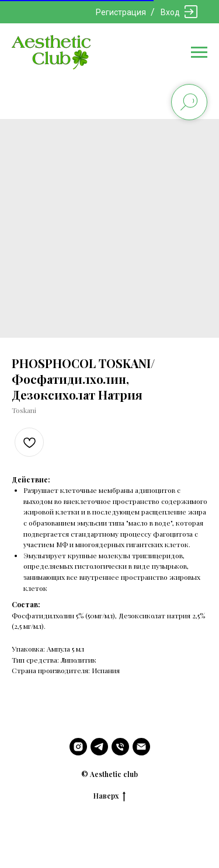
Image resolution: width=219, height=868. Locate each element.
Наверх (109, 796)
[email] (141, 747)
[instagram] (78, 747)
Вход (170, 12)
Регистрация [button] (121, 12)
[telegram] (99, 747)
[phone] (120, 747)
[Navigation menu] (199, 52)
